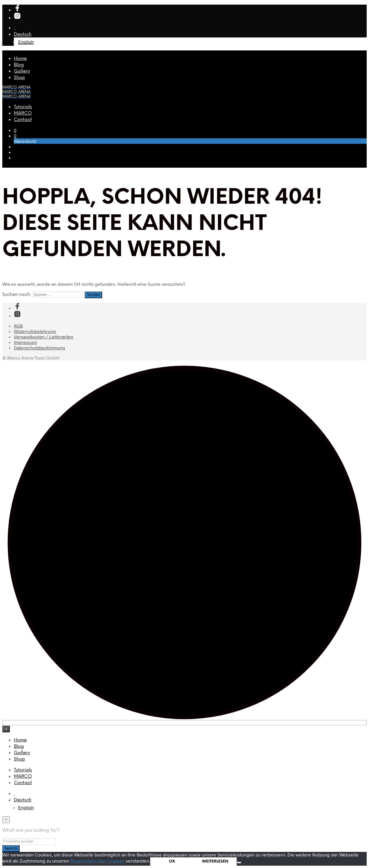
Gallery (22, 71)
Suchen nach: (17, 295)
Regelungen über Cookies (97, 861)
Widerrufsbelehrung (35, 331)
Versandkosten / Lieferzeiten (44, 337)
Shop (19, 78)
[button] (15, 130)
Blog (19, 65)
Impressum (25, 342)
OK (172, 861)
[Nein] (239, 863)
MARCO (23, 113)
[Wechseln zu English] (26, 807)
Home (20, 59)
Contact (23, 120)
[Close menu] (6, 729)
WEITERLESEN (215, 861)
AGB (18, 326)
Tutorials (23, 107)
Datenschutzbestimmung (39, 348)
